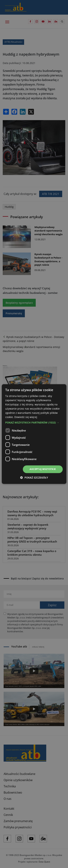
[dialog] (34, 434)
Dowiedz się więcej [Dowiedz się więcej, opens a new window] (26, 417)
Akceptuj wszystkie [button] (43, 469)
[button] (34, 423)
